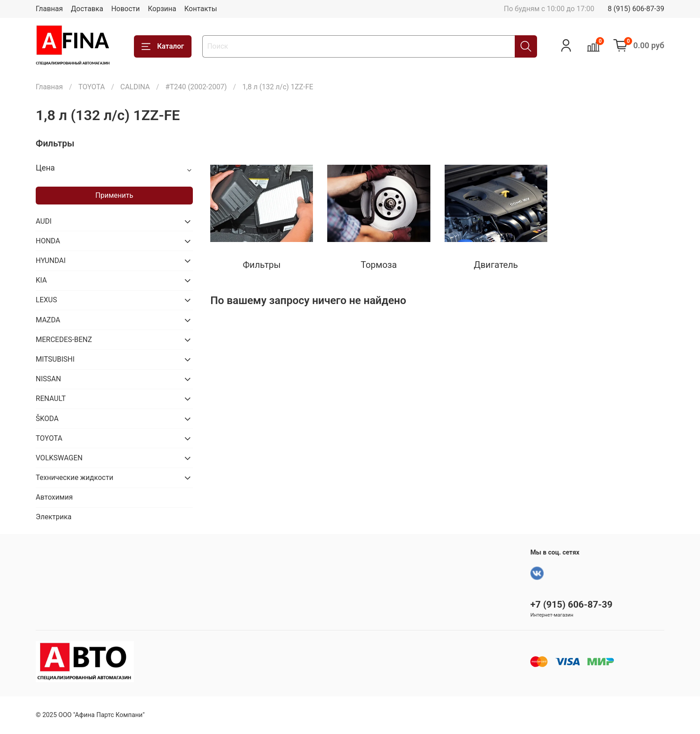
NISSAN (48, 379)
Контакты (201, 9)
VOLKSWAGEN (59, 458)
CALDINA (135, 87)
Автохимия (54, 497)
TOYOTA (92, 87)
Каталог (163, 46)
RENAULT (51, 398)
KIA (41, 280)
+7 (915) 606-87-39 (571, 605)
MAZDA (48, 320)
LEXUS (46, 300)
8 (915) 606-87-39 (636, 9)
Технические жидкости (75, 478)
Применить (115, 195)
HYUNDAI (51, 261)
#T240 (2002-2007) (196, 87)
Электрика (54, 517)
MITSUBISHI (55, 359)
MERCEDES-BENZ (64, 340)
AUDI (44, 221)
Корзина (162, 9)
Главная (49, 9)
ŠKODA (47, 419)
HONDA (48, 241)
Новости (125, 9)
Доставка (87, 9)
